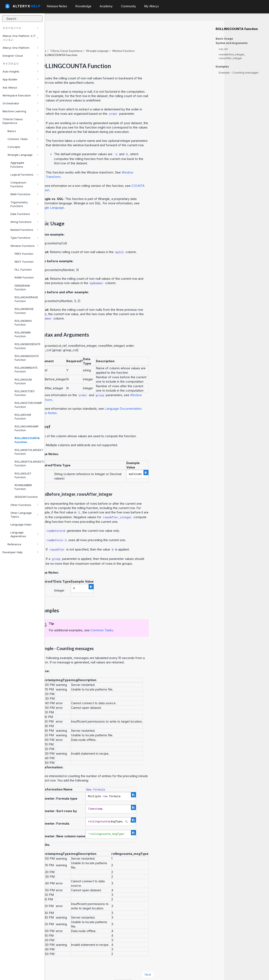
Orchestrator (20, 103)
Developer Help (20, 552)
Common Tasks (23, 139)
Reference (23, 544)
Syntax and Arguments (232, 43)
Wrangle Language (23, 155)
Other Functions (24, 505)
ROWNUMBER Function (23, 487)
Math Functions (24, 194)
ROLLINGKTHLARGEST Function (28, 452)
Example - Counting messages (239, 72)
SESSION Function (26, 497)
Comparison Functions (24, 184)
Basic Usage (224, 39)
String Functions (24, 222)
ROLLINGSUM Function (23, 381)
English (168, 971)
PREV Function (24, 254)
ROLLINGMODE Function (24, 311)
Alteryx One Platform (20, 48)
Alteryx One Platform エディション (20, 38)
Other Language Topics (24, 515)
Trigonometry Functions (24, 204)
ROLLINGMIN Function (23, 334)
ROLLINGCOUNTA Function (27, 440)
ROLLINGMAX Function (23, 323)
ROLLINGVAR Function (23, 417)
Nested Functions (24, 230)
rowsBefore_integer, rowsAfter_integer (232, 56)
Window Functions (24, 246)
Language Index (21, 524)
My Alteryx (152, 6)
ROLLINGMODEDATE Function (28, 346)
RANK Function (24, 277)
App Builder (20, 79)
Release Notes (57, 6)
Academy (106, 6)
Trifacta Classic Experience (20, 121)
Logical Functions (24, 175)
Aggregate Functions (24, 165)
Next (193, 963)
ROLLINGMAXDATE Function (27, 358)
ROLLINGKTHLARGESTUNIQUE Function (28, 463)
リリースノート (20, 28)
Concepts (23, 147)
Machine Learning (20, 111)
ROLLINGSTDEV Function (25, 393)
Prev (56, 963)
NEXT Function (24, 262)
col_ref (223, 49)
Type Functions (24, 238)
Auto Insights (20, 71)
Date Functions (24, 214)
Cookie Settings (135, 971)
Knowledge (83, 6)
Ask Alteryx (20, 87)
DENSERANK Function (22, 287)
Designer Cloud (20, 56)
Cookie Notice (104, 971)
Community (128, 6)
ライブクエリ (20, 64)
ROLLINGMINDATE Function (26, 370)
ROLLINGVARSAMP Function (27, 428)
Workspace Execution (20, 95)
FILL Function (23, 270)
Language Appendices (24, 534)
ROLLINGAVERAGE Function (26, 299)
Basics (23, 131)
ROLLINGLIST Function (23, 475)
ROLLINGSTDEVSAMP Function (28, 405)
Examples (222, 67)
